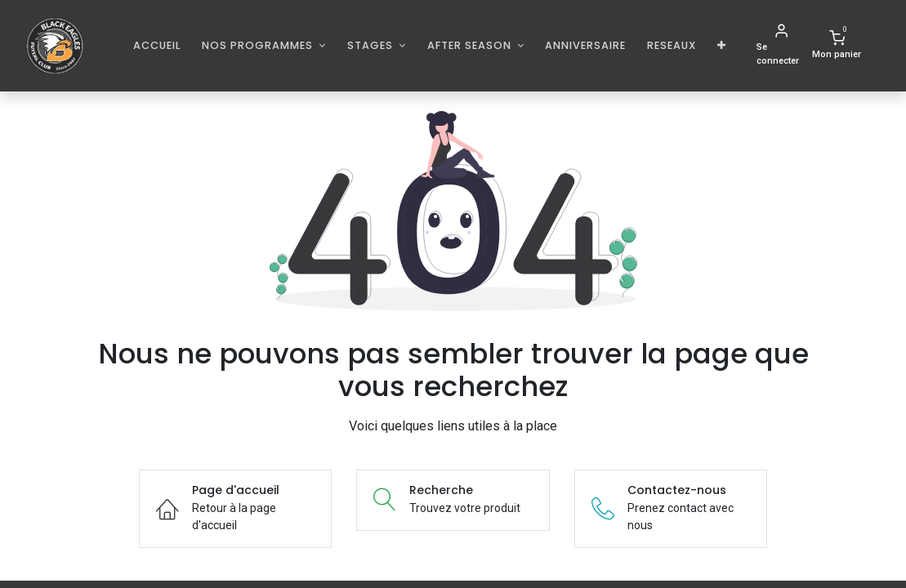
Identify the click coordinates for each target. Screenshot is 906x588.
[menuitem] (158, 45)
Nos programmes (259, 45)
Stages (372, 45)
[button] (722, 45)
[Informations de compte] (781, 46)
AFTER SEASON (471, 45)
